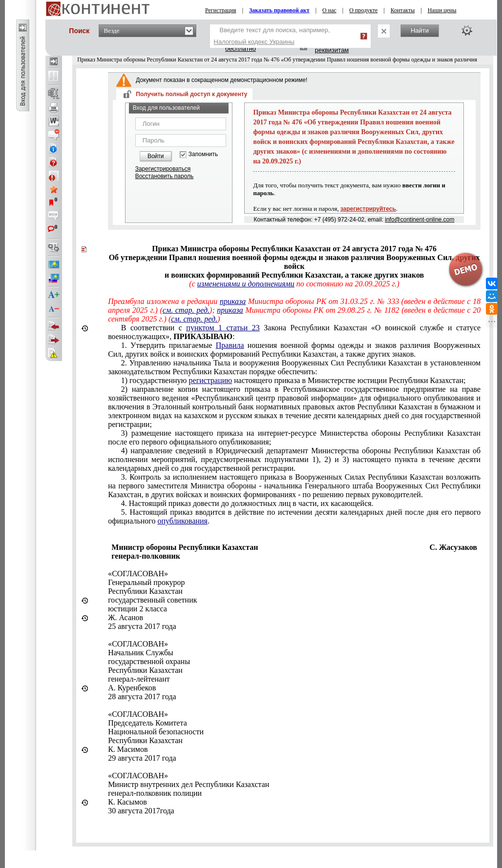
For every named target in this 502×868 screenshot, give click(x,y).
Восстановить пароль (165, 176)
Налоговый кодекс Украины (254, 42)
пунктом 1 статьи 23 (223, 328)
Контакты (403, 10)
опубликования (182, 521)
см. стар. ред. (186, 310)
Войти (156, 156)
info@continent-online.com (419, 220)
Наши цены (442, 10)
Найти (420, 30)
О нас (329, 10)
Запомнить (203, 154)
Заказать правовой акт (279, 10)
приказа (233, 301)
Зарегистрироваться (163, 169)
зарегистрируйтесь (368, 209)
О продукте (363, 10)
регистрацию (211, 380)
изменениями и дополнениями (246, 284)
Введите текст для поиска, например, (272, 36)
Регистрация (221, 10)
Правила (230, 345)
